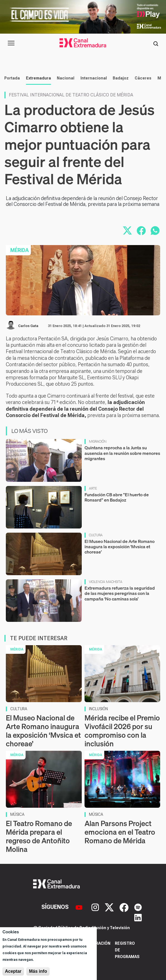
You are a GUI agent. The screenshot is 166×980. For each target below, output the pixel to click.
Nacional (65, 78)
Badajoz (120, 78)
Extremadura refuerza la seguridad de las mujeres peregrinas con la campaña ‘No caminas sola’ (120, 593)
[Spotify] (138, 907)
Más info (38, 971)
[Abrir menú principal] (11, 43)
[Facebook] (125, 907)
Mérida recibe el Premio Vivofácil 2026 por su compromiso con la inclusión (122, 731)
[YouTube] (80, 907)
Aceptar (13, 971)
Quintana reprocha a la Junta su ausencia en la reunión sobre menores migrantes (122, 453)
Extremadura (38, 78)
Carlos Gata (28, 326)
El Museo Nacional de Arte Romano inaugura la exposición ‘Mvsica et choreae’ (120, 547)
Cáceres (142, 78)
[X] (110, 907)
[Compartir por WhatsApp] (155, 231)
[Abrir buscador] (156, 43)
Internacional (93, 78)
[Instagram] (96, 907)
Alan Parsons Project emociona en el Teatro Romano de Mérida (120, 832)
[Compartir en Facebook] (141, 231)
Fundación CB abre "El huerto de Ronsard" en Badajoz (117, 497)
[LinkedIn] (138, 917)
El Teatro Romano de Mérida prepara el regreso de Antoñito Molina (39, 836)
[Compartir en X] (127, 231)
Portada (11, 78)
